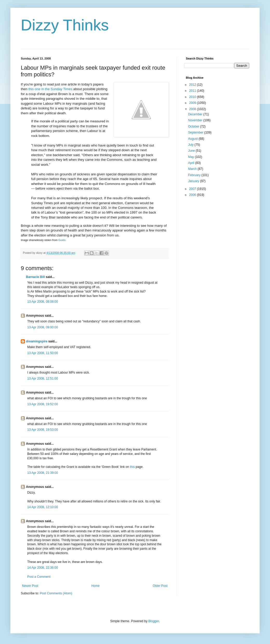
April (191, 163)
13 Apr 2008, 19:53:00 (43, 430)
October (194, 127)
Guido (62, 240)
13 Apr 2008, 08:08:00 (43, 302)
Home (96, 586)
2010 (193, 97)
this (132, 467)
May (191, 157)
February (195, 175)
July (191, 145)
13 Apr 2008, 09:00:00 (43, 327)
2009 (193, 103)
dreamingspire (37, 341)
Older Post (160, 586)
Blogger (154, 621)
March (193, 169)
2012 (193, 85)
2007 (193, 189)
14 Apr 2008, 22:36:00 (43, 568)
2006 (193, 195)
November (196, 120)
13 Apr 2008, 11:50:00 (43, 353)
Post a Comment (39, 577)
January (194, 181)
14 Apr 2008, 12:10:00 (43, 507)
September (196, 132)
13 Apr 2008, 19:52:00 (43, 404)
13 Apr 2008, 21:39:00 (43, 473)
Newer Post (30, 586)
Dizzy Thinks (65, 25)
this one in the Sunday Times (50, 89)
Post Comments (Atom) (56, 593)
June (192, 151)
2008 (193, 109)
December (196, 114)
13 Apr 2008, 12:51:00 (43, 379)
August (193, 139)
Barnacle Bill (35, 277)
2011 (193, 91)
